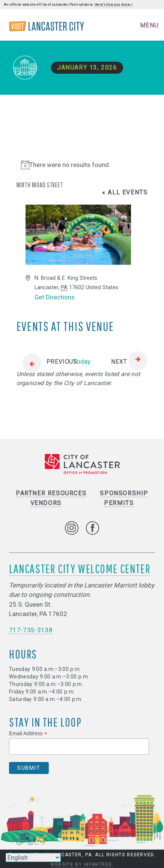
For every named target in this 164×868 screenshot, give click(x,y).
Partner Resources (51, 493)
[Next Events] (129, 362)
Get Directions (55, 297)
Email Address (28, 734)
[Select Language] (33, 857)
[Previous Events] (47, 362)
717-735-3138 (31, 630)
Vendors (46, 503)
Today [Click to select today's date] (82, 361)
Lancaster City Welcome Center (80, 568)
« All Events (125, 192)
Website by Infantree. (82, 865)
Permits (119, 503)
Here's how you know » (114, 5)
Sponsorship (124, 493)
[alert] (82, 165)
